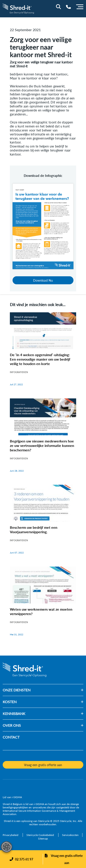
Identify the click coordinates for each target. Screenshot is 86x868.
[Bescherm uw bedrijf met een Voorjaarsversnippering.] (43, 524)
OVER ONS (12, 725)
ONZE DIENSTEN (17, 690)
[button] (57, 690)
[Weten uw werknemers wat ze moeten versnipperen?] (43, 606)
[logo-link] (19, 8)
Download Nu (43, 280)
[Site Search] (58, 7)
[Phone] (21, 859)
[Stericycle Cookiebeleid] (41, 835)
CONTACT (11, 737)
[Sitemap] (43, 839)
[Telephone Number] (68, 7)
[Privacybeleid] (11, 835)
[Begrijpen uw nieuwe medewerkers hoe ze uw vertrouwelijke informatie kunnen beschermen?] (43, 440)
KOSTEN (10, 702)
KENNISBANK (14, 714)
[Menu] (80, 6)
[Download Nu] (43, 226)
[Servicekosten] (70, 835)
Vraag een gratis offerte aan (67, 859)
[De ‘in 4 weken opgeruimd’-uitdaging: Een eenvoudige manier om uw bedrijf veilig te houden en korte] (43, 354)
